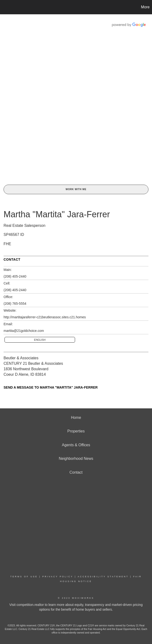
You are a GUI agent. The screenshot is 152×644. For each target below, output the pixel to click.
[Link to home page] (6, 7)
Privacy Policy (58, 577)
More (145, 7)
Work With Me (76, 189)
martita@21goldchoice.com (24, 331)
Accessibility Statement (103, 577)
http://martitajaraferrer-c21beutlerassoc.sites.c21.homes (45, 317)
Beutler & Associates (21, 358)
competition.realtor (30, 605)
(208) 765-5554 (15, 304)
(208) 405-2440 (15, 276)
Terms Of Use (24, 577)
